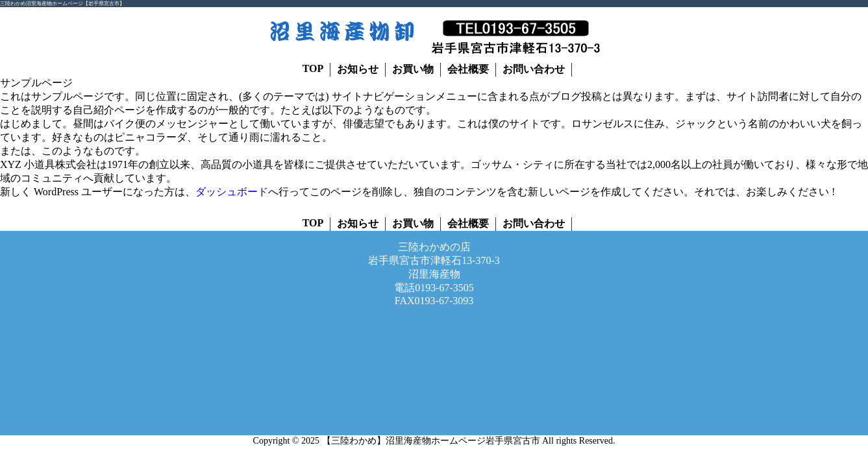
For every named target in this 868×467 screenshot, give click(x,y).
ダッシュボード (232, 192)
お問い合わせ (534, 69)
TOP (313, 68)
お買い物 (413, 69)
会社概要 (468, 69)
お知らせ (358, 69)
